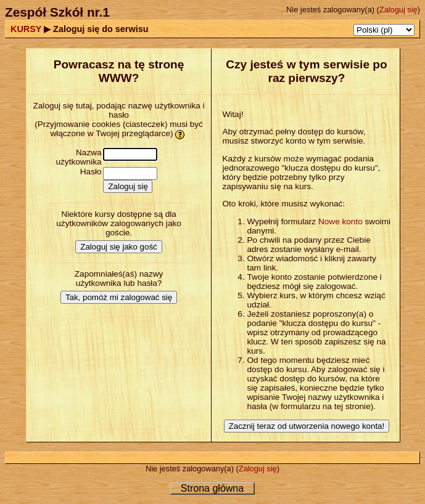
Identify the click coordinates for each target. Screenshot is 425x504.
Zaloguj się (398, 10)
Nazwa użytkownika (79, 157)
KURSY (26, 29)
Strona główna (212, 488)
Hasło (91, 172)
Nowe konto (340, 222)
